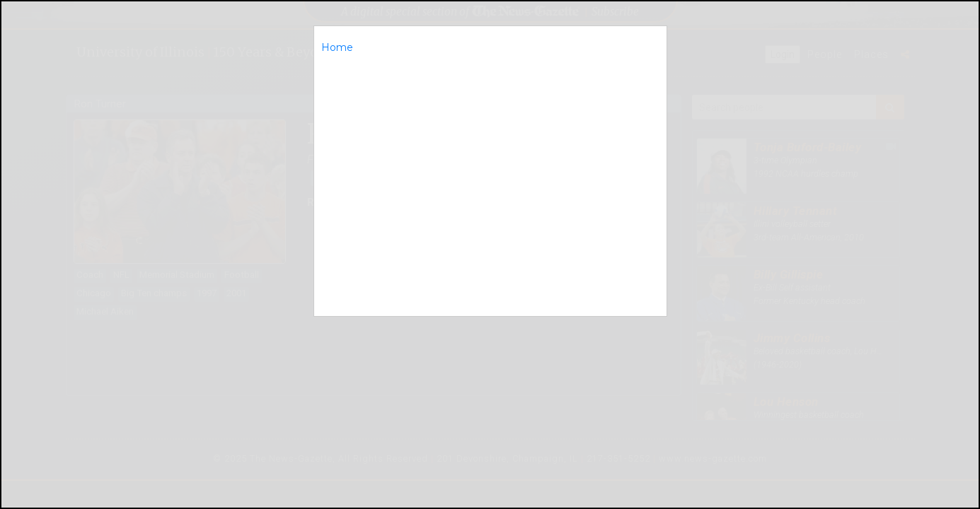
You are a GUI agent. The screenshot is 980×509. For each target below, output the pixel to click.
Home (337, 47)
